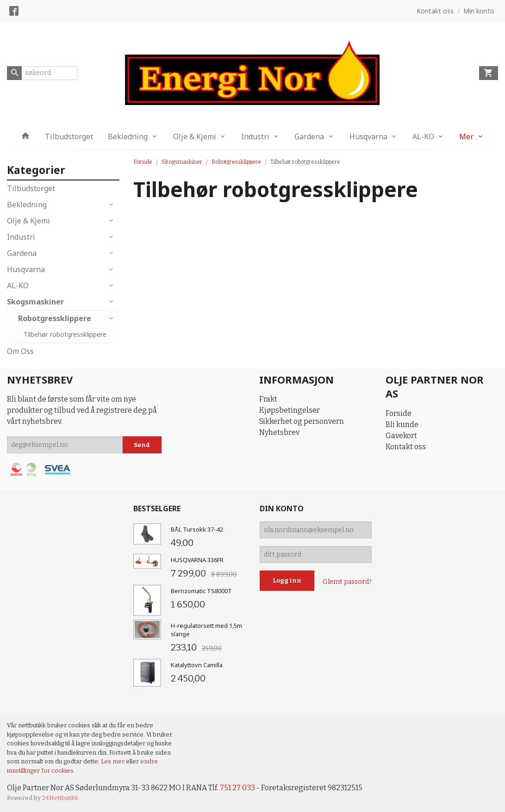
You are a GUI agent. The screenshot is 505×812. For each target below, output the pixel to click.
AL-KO (423, 136)
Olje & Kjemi (195, 136)
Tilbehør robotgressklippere (65, 334)
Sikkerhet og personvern (302, 421)
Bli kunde (402, 425)
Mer (466, 136)
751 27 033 (237, 788)
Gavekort (401, 436)
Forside (143, 162)
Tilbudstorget (69, 136)
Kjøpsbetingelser (290, 410)
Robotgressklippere (55, 318)
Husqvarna (368, 136)
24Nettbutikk (60, 798)
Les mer (113, 761)
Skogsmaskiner (35, 302)
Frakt (268, 399)
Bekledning (128, 136)
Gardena (309, 136)
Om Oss (20, 351)
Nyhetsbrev (279, 432)
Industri (255, 136)
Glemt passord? (347, 582)
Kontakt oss (406, 447)
